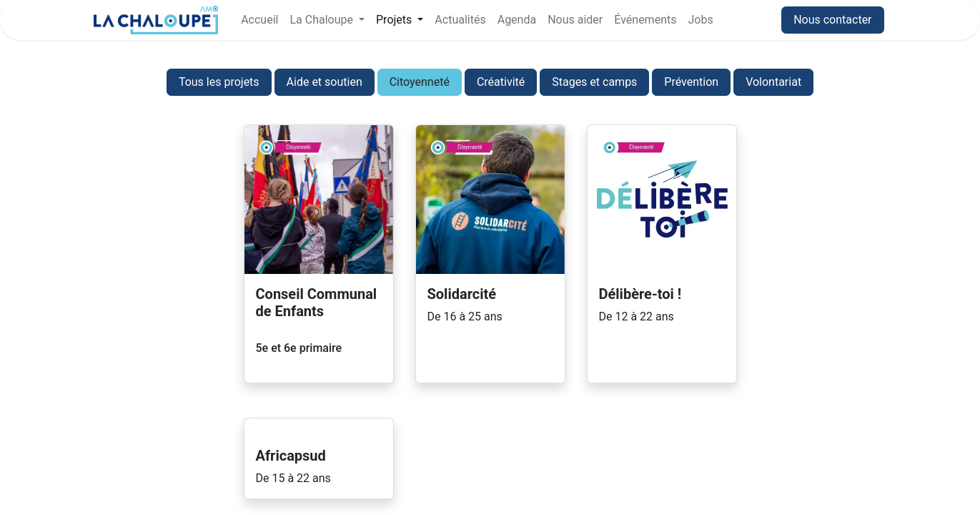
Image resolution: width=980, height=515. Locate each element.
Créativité (501, 82)
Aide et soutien (325, 82)
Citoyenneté (420, 82)
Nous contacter (832, 20)
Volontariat (773, 82)
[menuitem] (259, 20)
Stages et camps (594, 82)
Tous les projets (219, 82)
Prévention (691, 82)
